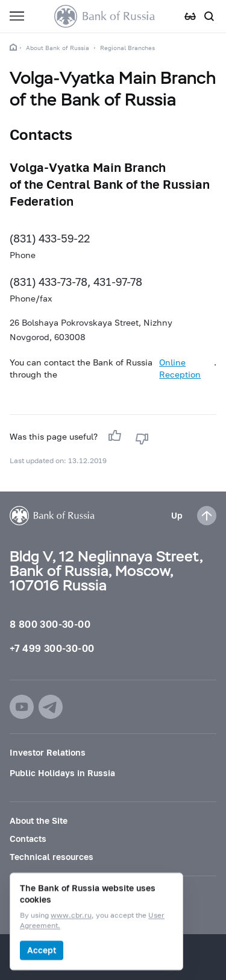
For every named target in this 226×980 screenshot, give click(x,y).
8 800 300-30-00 (50, 624)
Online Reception (180, 368)
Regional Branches (127, 48)
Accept (42, 950)
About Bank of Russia (58, 48)
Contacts (28, 839)
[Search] (209, 16)
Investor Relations (48, 752)
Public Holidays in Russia (62, 773)
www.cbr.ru (71, 916)
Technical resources (52, 857)
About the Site (39, 820)
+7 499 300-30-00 (52, 648)
